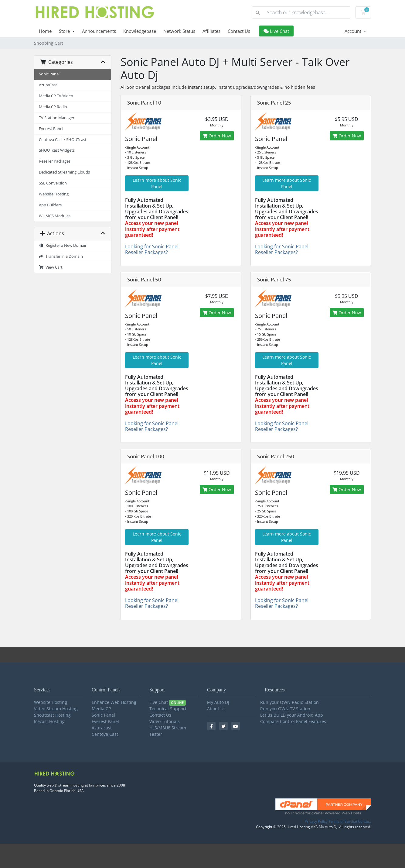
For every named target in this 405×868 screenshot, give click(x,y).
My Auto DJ (218, 702)
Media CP (101, 709)
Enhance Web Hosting (114, 702)
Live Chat (276, 31)
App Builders (50, 205)
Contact (364, 821)
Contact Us (239, 31)
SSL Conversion (53, 183)
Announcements (99, 31)
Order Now (217, 136)
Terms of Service (343, 821)
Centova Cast (105, 734)
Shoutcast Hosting (52, 715)
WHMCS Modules (55, 216)
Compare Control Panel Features (293, 721)
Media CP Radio (53, 107)
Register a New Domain (63, 245)
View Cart (51, 267)
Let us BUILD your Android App (292, 715)
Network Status (179, 31)
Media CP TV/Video (56, 96)
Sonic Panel (49, 74)
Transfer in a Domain (61, 256)
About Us (216, 709)
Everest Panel (51, 129)
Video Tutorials (165, 721)
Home (45, 31)
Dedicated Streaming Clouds (64, 172)
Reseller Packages (55, 161)
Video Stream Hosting (56, 709)
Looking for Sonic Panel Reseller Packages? (152, 249)
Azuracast (102, 728)
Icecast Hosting (49, 721)
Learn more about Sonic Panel (157, 183)
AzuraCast (48, 85)
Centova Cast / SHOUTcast (63, 140)
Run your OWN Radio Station (289, 702)
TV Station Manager (57, 118)
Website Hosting (54, 194)
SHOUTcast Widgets (57, 150)
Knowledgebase (140, 31)
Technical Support (168, 709)
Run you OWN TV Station (285, 709)
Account (354, 31)
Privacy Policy (316, 821)
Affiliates (211, 31)
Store (65, 31)
